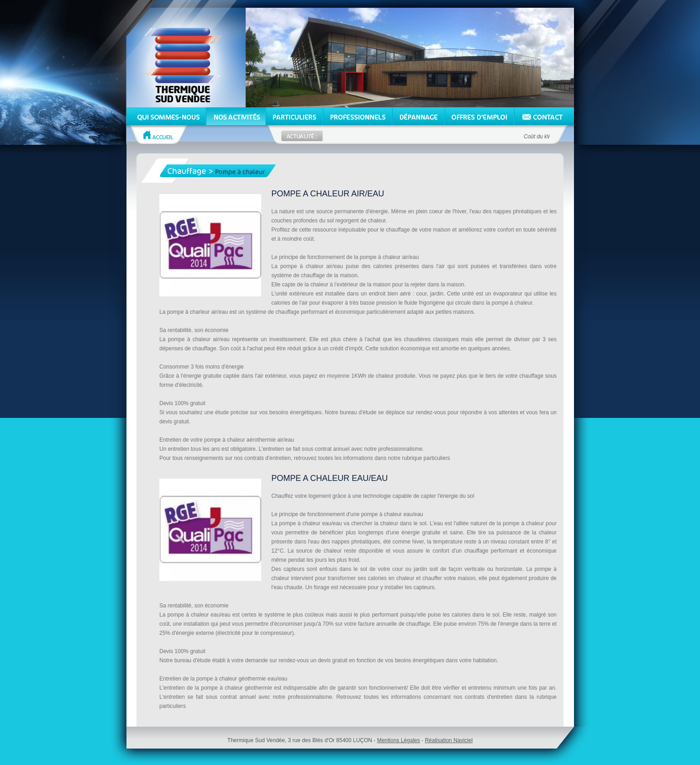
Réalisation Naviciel (449, 740)
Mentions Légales (399, 740)
